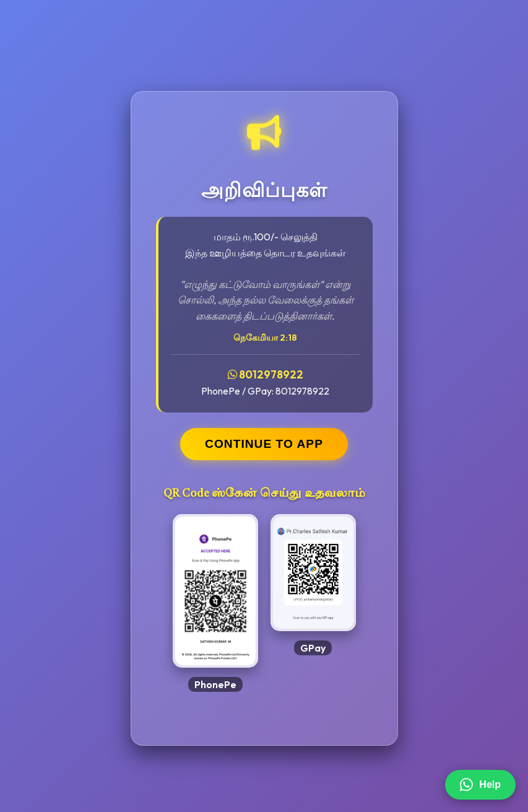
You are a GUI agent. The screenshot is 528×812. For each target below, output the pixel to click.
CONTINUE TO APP (264, 444)
